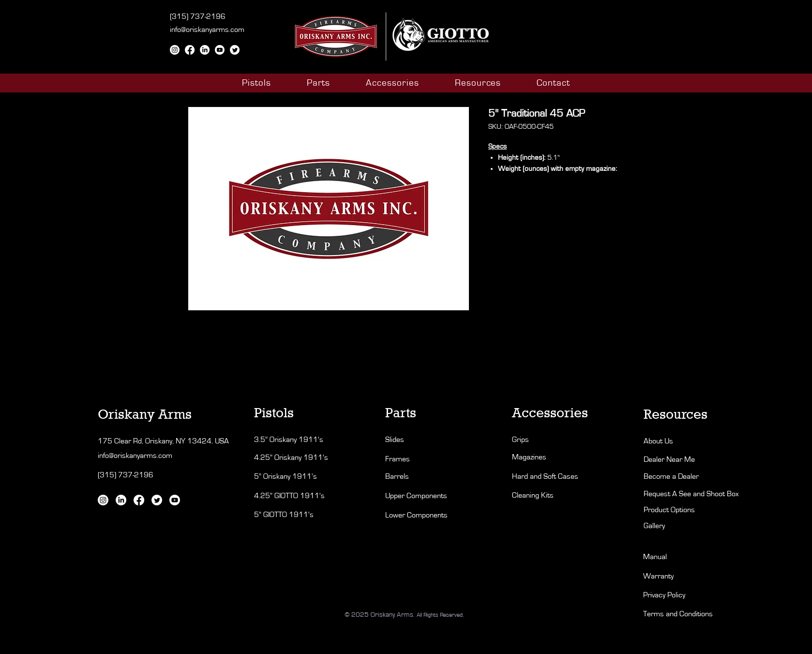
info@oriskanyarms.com (207, 30)
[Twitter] (235, 50)
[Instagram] (175, 50)
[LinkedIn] (205, 50)
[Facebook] (190, 50)
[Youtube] (220, 50)
